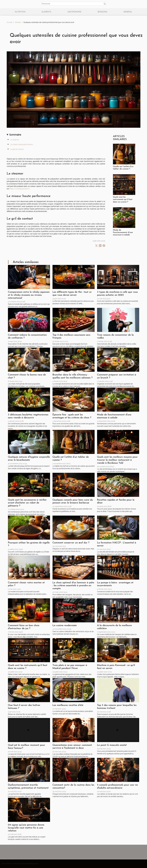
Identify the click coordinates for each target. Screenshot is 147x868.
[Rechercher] (73, 4)
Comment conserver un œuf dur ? (71, 543)
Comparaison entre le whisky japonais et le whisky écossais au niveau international (29, 295)
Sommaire (15, 135)
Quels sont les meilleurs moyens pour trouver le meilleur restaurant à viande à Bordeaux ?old (117, 460)
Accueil (9, 22)
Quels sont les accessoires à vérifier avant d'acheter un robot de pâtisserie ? (27, 503)
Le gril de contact (17, 149)
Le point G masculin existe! (112, 745)
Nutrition (20, 12)
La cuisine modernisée (65, 625)
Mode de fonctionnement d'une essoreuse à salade (123, 232)
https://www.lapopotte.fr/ (19, 189)
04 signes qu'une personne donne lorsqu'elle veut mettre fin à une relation (26, 828)
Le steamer (15, 140)
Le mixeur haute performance (21, 144)
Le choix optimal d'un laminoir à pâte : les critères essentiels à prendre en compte (73, 586)
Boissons (102, 12)
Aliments (46, 12)
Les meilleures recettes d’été (68, 705)
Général (128, 12)
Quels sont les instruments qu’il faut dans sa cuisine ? (123, 199)
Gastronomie (74, 12)
